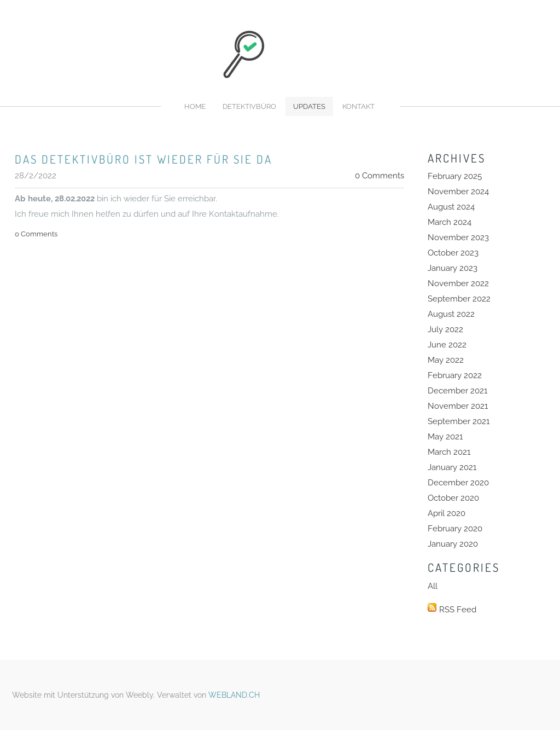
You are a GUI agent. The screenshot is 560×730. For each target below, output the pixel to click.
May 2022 (446, 360)
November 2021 (458, 406)
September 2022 (459, 299)
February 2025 (455, 176)
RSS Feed (458, 610)
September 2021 (459, 421)
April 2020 (447, 513)
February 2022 (455, 375)
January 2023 (453, 268)
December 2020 (458, 483)
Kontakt (358, 106)
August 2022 (451, 314)
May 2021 (445, 437)
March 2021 (449, 452)
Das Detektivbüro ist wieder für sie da (144, 159)
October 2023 (453, 253)
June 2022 (447, 345)
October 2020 (453, 498)
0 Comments (380, 176)
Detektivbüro (249, 106)
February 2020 (455, 529)
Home (195, 106)
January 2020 (453, 544)
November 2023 (458, 237)
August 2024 (451, 207)
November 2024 (458, 192)
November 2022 (458, 283)
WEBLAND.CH (234, 695)
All (433, 586)
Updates (309, 106)
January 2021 (452, 467)
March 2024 (450, 222)
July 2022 (445, 329)
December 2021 (457, 391)
